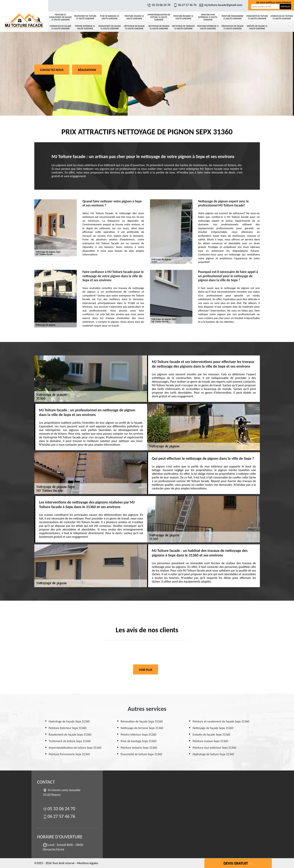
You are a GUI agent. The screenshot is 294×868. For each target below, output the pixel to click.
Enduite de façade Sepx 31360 (211, 735)
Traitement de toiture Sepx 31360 (70, 741)
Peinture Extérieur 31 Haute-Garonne (208, 27)
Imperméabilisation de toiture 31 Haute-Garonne (159, 17)
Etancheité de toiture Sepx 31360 (141, 754)
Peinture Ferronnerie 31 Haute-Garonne (233, 17)
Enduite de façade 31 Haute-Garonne (257, 27)
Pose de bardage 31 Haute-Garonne (110, 17)
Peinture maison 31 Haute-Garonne (134, 17)
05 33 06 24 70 (159, 5)
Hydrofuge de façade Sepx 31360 (69, 721)
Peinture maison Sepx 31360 (210, 741)
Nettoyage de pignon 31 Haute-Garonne (159, 27)
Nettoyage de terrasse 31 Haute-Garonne (183, 27)
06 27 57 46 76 (185, 5)
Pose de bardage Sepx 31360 (139, 741)
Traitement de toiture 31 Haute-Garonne (85, 17)
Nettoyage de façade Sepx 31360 (213, 728)
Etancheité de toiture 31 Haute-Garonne (257, 17)
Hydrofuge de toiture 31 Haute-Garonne (282, 17)
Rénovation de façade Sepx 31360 (142, 721)
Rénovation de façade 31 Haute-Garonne (233, 27)
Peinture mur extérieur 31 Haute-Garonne (208, 17)
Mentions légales (88, 863)
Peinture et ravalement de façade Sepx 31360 (221, 721)
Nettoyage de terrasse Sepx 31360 (142, 728)
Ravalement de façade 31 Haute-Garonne (110, 27)
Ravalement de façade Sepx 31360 (70, 735)
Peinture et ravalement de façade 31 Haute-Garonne (61, 17)
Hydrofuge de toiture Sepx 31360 (213, 754)
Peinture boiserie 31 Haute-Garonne (183, 17)
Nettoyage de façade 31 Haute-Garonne (134, 27)
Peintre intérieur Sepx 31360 (139, 735)
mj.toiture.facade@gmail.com (221, 5)
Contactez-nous (52, 70)
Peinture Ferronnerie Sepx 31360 (69, 754)
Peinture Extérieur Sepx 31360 (68, 728)
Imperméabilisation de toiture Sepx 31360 (75, 748)
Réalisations (87, 70)
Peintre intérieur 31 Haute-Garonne (85, 27)
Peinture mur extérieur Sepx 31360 (214, 748)
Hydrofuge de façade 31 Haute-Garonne (60, 27)
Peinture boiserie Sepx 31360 (139, 748)
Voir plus (146, 670)
